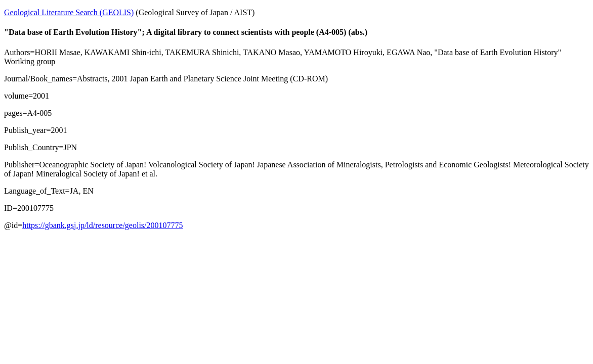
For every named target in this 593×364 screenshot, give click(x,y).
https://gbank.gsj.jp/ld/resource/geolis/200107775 (102, 225)
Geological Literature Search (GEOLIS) (69, 12)
